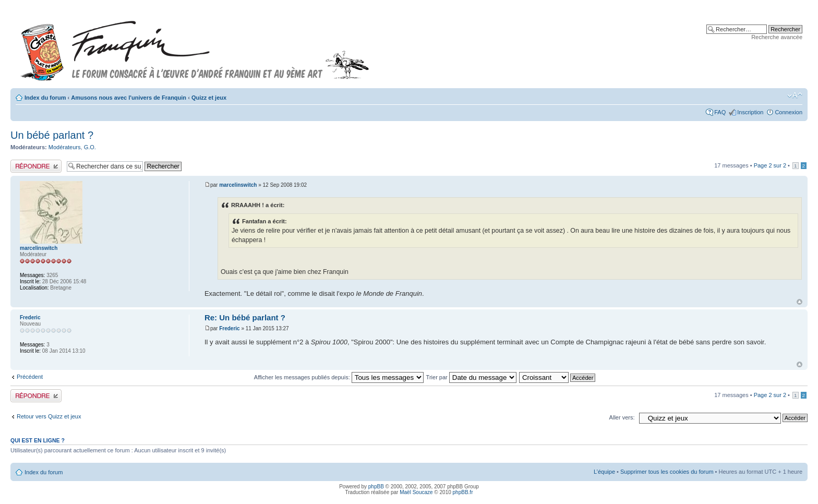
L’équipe (604, 472)
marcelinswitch (238, 185)
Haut (799, 302)
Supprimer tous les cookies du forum (667, 472)
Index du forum (45, 98)
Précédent (30, 377)
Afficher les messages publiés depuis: (339, 377)
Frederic (229, 328)
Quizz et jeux (209, 98)
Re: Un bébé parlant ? (245, 317)
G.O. (90, 147)
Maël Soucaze (416, 492)
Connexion (789, 112)
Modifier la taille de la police (795, 95)
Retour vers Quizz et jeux (49, 416)
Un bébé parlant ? (52, 135)
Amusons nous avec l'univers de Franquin (129, 98)
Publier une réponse (36, 166)
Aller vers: (622, 417)
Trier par (471, 377)
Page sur (770, 165)
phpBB (376, 487)
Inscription (750, 112)
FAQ (720, 112)
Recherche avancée (777, 37)
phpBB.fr (463, 492)
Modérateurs (65, 147)
